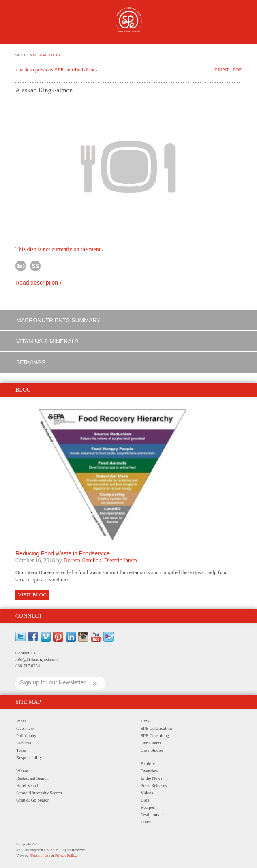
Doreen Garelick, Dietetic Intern (100, 560)
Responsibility (29, 757)
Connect (29, 616)
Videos (147, 793)
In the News (151, 778)
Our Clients (151, 743)
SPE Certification (156, 728)
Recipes (148, 807)
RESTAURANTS (47, 55)
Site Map (28, 702)
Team (21, 750)
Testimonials (152, 814)
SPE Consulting (155, 735)
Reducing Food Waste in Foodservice (63, 553)
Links (146, 822)
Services (24, 743)
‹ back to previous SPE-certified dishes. (57, 70)
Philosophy (26, 735)
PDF (237, 70)
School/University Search (39, 793)
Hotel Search (28, 785)
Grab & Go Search (33, 800)
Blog (145, 800)
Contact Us (25, 653)
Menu (20, 23)
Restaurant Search (32, 778)
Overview (25, 728)
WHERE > (24, 55)
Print (222, 70)
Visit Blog (32, 595)
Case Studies (152, 750)
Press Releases (154, 785)
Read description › (39, 283)
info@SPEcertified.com (36, 659)
